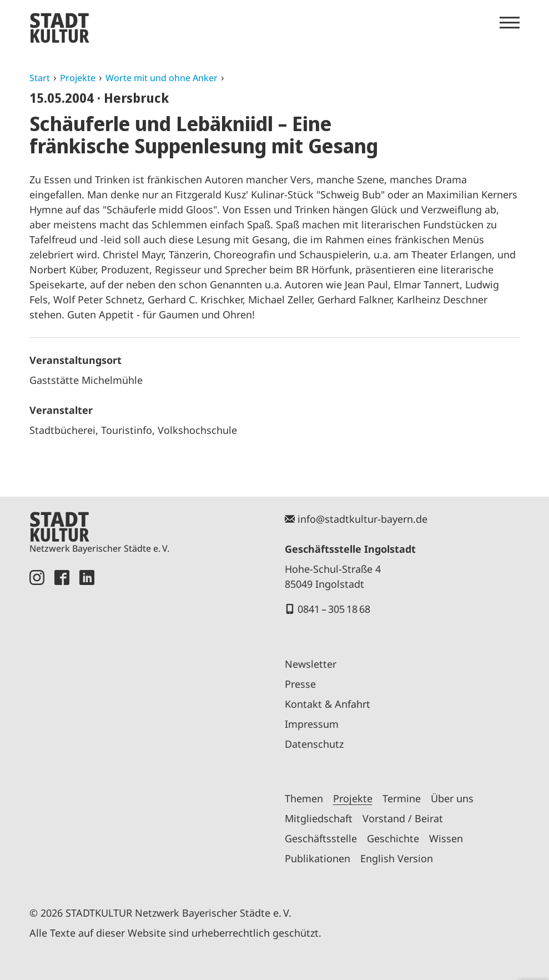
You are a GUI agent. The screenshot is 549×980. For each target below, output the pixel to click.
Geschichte (393, 838)
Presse (300, 684)
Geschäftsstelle (321, 838)
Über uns (452, 798)
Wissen (446, 838)
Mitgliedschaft (319, 818)
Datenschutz (314, 744)
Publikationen (318, 858)
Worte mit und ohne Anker (162, 78)
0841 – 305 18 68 (334, 609)
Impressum (312, 724)
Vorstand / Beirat (403, 818)
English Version (397, 858)
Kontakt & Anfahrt (328, 704)
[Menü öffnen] (510, 23)
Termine (402, 798)
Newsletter (311, 664)
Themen (304, 798)
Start (40, 78)
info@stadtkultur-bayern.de (362, 519)
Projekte (78, 78)
